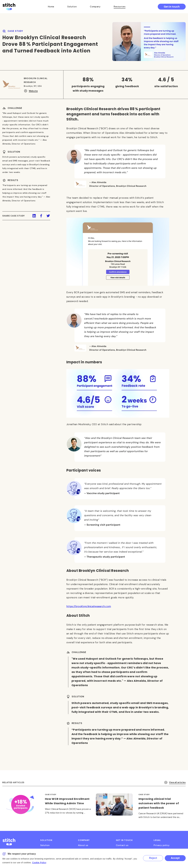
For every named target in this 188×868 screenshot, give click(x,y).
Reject (153, 858)
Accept (175, 858)
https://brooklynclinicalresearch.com (89, 611)
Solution (72, 7)
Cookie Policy (39, 862)
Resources (120, 7)
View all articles (175, 787)
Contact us (122, 845)
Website (31, 91)
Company (95, 7)
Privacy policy (162, 845)
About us (83, 845)
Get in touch (172, 7)
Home (51, 7)
